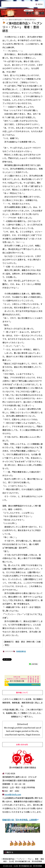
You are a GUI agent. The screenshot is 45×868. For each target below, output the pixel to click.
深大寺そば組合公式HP (23, 828)
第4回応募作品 (21, 651)
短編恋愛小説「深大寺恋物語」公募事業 (20, 820)
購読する (9, 852)
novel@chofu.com (13, 794)
